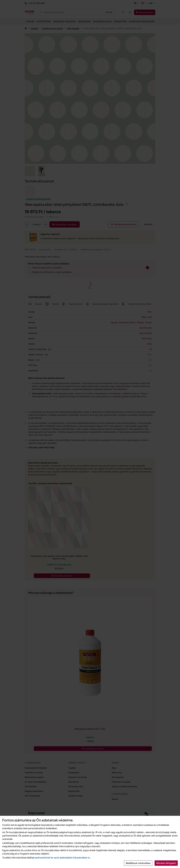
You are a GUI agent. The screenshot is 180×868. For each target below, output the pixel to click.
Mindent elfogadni (166, 863)
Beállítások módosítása (138, 863)
